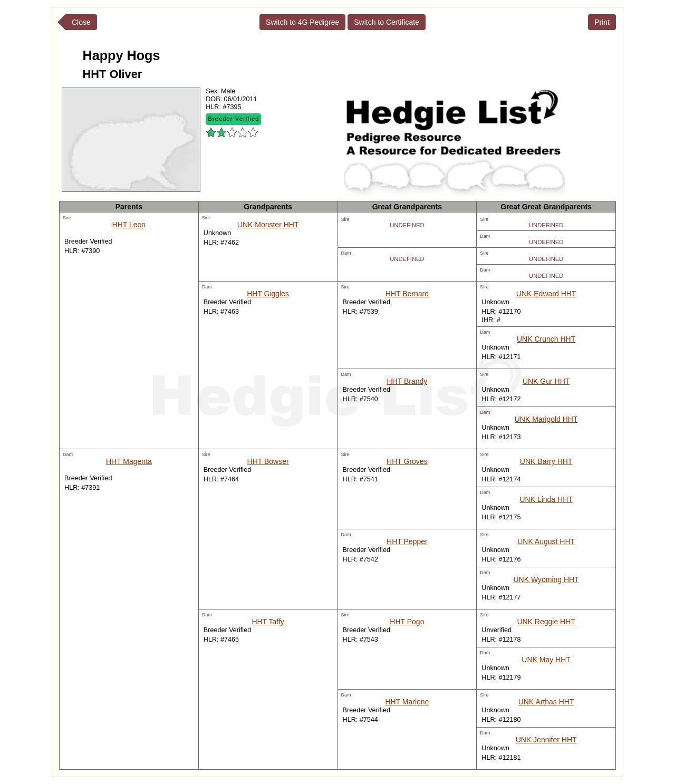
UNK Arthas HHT (546, 702)
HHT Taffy (268, 622)
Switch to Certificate (387, 22)
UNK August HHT (546, 541)
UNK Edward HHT (546, 294)
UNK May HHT (546, 660)
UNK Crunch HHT (546, 339)
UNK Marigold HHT (546, 419)
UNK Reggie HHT (546, 622)
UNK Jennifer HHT (546, 740)
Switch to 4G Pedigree (302, 22)
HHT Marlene (407, 702)
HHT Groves (407, 461)
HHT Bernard (407, 294)
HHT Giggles (268, 294)
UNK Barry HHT (546, 461)
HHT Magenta (129, 461)
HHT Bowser (268, 461)
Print (602, 22)
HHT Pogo (407, 622)
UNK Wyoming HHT (546, 579)
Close (81, 22)
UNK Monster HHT (268, 225)
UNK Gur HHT (546, 381)
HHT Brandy (407, 381)
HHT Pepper (407, 541)
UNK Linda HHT (546, 499)
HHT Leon (129, 225)
